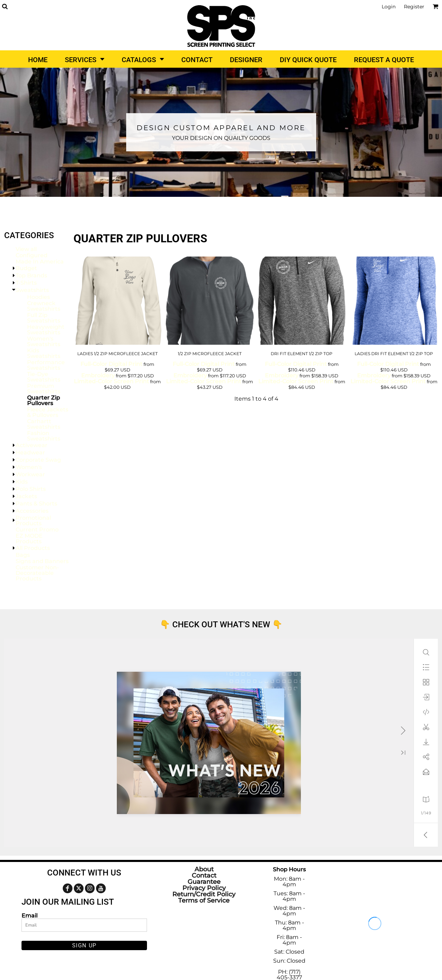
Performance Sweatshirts (46, 365)
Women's (29, 467)
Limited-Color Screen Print (111, 381)
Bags (23, 555)
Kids (22, 482)
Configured (32, 255)
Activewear (32, 445)
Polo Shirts (31, 489)
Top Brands (31, 275)
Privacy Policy (204, 888)
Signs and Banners (42, 561)
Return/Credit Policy (204, 894)
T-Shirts (26, 283)
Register (414, 7)
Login (389, 7)
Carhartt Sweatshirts (44, 424)
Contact (204, 876)
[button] (5, 6)
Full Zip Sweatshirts (44, 318)
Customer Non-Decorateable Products (37, 573)
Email (29, 915)
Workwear (30, 474)
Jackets (26, 496)
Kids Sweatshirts (44, 353)
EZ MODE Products (29, 539)
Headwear (30, 453)
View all (26, 249)
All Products (33, 548)
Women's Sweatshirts (44, 341)
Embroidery (98, 375)
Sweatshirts (32, 290)
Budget (26, 268)
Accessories (32, 511)
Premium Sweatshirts (44, 389)
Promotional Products (33, 521)
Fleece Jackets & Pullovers (48, 412)
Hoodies (38, 297)
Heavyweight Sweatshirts (46, 330)
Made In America (40, 262)
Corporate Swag (38, 460)
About (204, 869)
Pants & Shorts (36, 504)
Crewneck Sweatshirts (44, 306)
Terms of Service (204, 901)
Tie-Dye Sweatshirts (44, 377)
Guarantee (204, 882)
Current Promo (37, 530)
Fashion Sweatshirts (44, 436)
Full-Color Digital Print (111, 364)
